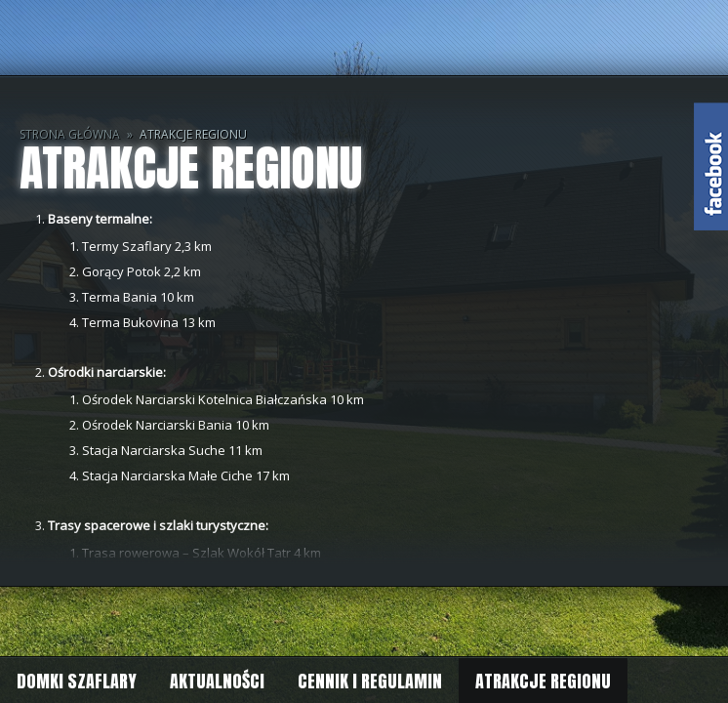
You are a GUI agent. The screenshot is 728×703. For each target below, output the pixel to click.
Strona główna (70, 134)
